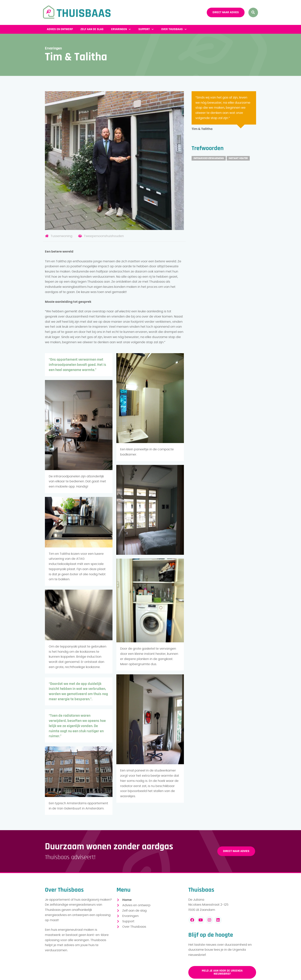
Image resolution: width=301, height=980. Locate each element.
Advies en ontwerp (60, 29)
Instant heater (238, 158)
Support (146, 29)
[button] (253, 12)
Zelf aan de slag (92, 29)
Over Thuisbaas (174, 29)
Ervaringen (121, 29)
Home (127, 900)
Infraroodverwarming (209, 158)
